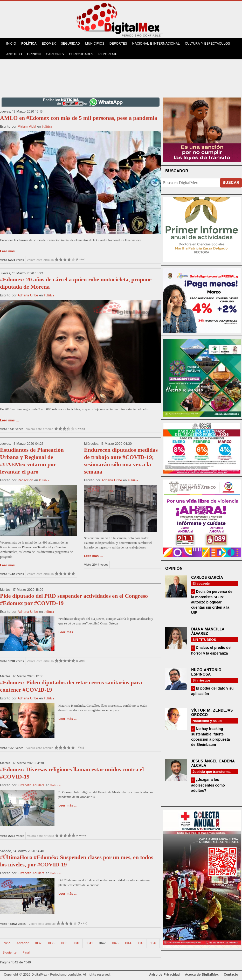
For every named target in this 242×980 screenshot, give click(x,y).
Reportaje (108, 54)
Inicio (11, 44)
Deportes (118, 44)
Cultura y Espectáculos (208, 44)
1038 (51, 943)
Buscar (231, 183)
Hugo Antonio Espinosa (206, 672)
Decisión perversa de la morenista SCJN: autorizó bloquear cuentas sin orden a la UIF (212, 602)
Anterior (23, 943)
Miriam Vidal (27, 127)
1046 (154, 943)
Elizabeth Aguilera (31, 785)
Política (29, 44)
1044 (128, 943)
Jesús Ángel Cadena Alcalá (213, 763)
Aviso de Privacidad (164, 975)
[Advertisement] (121, 75)
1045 (141, 943)
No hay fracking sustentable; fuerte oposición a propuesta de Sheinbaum (210, 737)
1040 (77, 943)
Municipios (95, 44)
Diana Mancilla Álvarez (208, 631)
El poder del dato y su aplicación (212, 691)
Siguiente (10, 953)
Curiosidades (81, 54)
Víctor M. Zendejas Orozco (212, 713)
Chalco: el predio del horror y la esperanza (211, 650)
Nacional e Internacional (156, 44)
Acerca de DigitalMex (202, 975)
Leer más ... (10, 251)
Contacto (231, 975)
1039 (64, 943)
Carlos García (207, 578)
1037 (38, 943)
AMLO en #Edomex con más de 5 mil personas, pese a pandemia (79, 118)
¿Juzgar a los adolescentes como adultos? (208, 785)
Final (26, 953)
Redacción (25, 480)
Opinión (34, 54)
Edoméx (49, 44)
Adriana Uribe (28, 296)
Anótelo (14, 54)
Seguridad (70, 44)
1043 (115, 943)
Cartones (55, 54)
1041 (90, 943)
